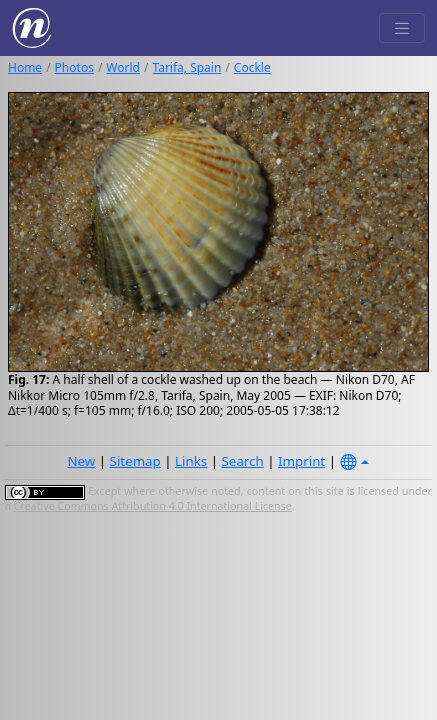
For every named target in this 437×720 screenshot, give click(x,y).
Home (25, 67)
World (123, 67)
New (81, 461)
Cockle (252, 67)
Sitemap (135, 461)
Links (191, 461)
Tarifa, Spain (186, 67)
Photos (74, 67)
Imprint (301, 461)
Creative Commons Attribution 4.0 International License (153, 506)
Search (243, 461)
